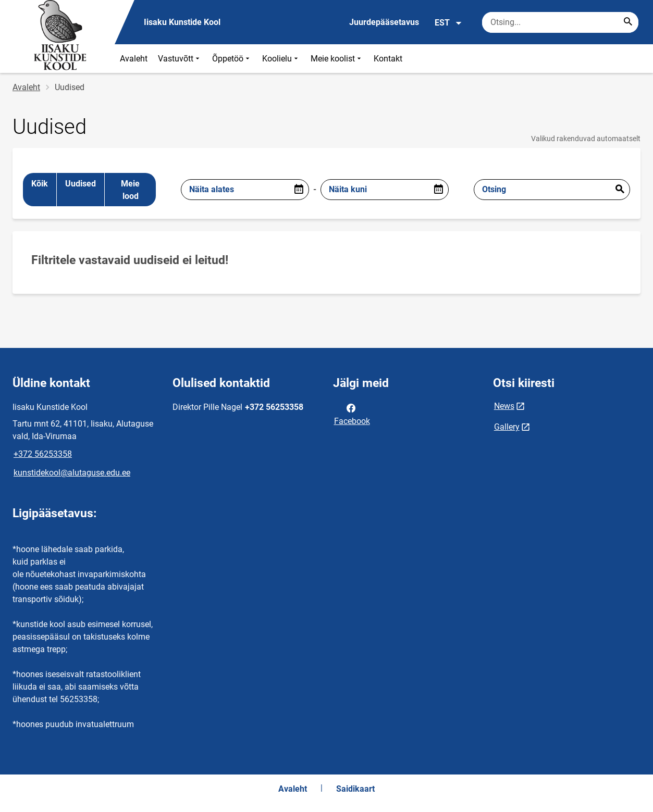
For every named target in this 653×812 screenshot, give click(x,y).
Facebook (352, 414)
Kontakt (388, 59)
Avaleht (134, 59)
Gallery (507, 427)
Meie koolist (337, 59)
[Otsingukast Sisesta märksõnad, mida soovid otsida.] (560, 22)
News (504, 406)
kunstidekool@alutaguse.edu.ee (72, 473)
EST (448, 23)
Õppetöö (232, 59)
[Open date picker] (299, 190)
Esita (620, 190)
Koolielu (281, 59)
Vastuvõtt (180, 59)
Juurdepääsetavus (384, 22)
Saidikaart (355, 789)
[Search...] (628, 22)
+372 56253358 (43, 454)
